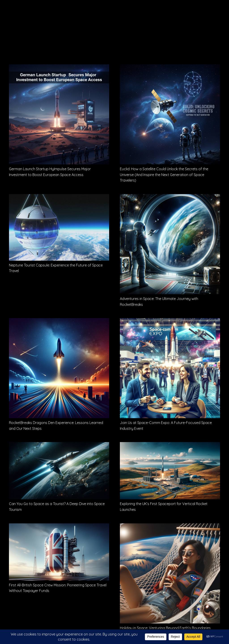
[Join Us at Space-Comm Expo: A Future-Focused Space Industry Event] (170, 321)
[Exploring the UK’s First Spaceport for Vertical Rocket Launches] (170, 445)
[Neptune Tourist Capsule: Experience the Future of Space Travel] (59, 197)
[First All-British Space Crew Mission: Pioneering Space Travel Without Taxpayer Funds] (59, 527)
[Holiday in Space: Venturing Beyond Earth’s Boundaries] (170, 527)
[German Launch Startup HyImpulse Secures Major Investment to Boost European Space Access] (59, 67)
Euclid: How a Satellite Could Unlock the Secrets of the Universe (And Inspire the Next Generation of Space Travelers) (164, 175)
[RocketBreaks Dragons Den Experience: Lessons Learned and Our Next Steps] (59, 321)
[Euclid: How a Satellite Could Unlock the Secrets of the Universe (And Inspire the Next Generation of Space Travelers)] (170, 67)
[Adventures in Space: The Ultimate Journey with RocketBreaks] (170, 197)
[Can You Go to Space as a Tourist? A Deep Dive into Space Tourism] (59, 445)
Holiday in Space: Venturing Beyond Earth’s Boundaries (165, 628)
